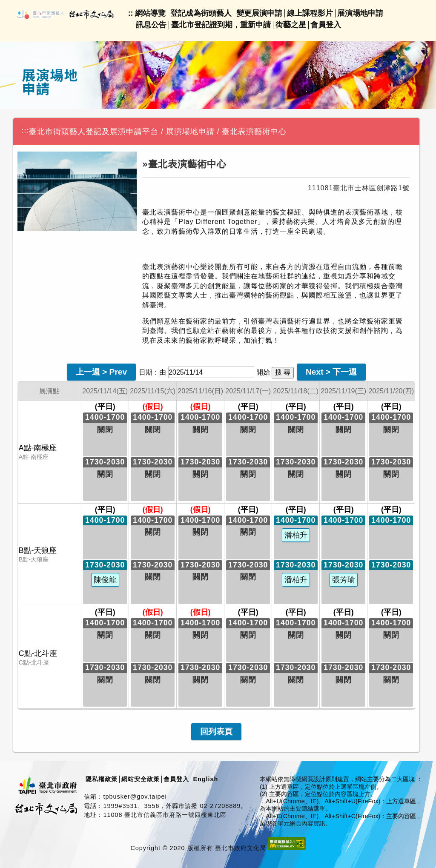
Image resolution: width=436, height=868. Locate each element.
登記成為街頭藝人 (201, 13)
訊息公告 (151, 25)
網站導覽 (150, 13)
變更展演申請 (259, 13)
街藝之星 (291, 25)
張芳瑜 (344, 580)
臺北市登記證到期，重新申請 (221, 25)
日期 (146, 372)
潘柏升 (296, 535)
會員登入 (326, 25)
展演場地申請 (360, 13)
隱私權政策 (102, 779)
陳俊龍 (105, 580)
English (205, 779)
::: (25, 131)
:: (131, 13)
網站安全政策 (141, 779)
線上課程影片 (310, 13)
